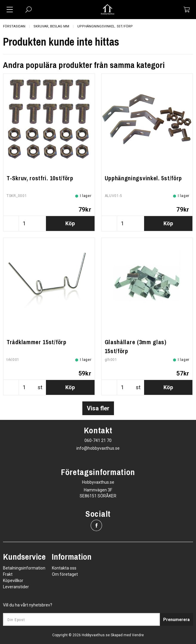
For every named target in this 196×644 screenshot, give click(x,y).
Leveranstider (16, 587)
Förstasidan (14, 26)
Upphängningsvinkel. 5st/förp (105, 26)
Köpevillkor (13, 581)
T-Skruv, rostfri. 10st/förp (40, 178)
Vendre (138, 635)
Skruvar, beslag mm (51, 26)
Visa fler (98, 408)
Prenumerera (176, 620)
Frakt (8, 574)
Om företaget (65, 574)
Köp (70, 223)
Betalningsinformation (24, 568)
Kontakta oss (64, 568)
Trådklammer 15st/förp (37, 342)
